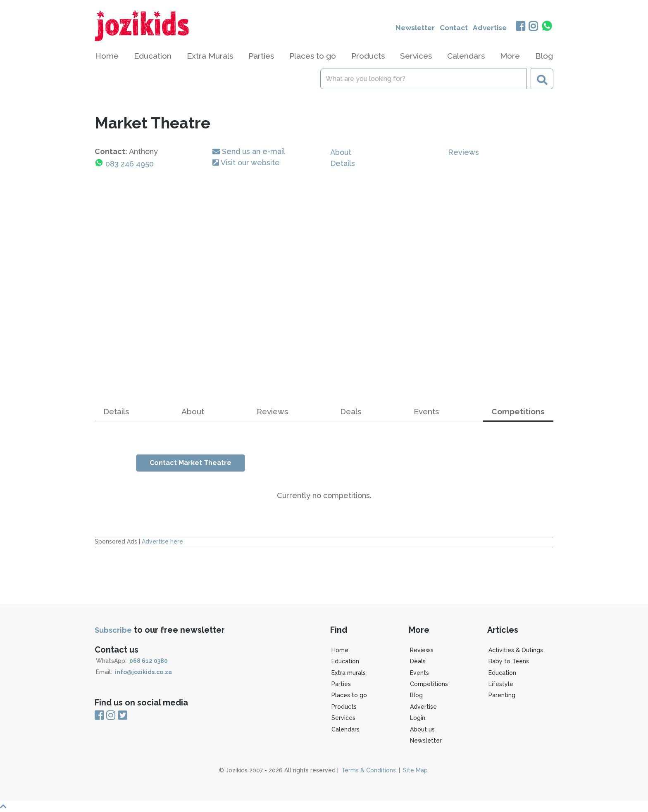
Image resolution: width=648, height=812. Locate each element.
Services (343, 718)
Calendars (466, 56)
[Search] (424, 79)
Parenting (502, 695)
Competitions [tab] (518, 411)
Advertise (488, 28)
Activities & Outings (516, 650)
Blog (544, 56)
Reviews (463, 152)
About (341, 152)
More (510, 56)
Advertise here (162, 541)
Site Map (415, 770)
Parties (341, 684)
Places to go (349, 695)
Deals (351, 411)
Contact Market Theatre (191, 463)
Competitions (429, 684)
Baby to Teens (509, 661)
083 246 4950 (130, 164)
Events (426, 411)
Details (343, 163)
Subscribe (113, 630)
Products (344, 707)
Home (107, 56)
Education (345, 661)
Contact (450, 28)
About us (422, 729)
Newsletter (409, 28)
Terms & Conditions (369, 770)
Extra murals (349, 673)
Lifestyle (501, 684)
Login (418, 718)
